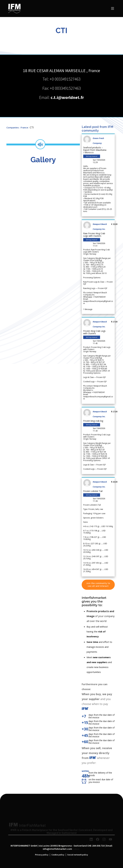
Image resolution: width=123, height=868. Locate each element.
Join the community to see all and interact (98, 585)
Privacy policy (42, 855)
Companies (13, 127)
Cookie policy (58, 855)
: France (24, 127)
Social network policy (78, 855)
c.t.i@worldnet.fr (67, 98)
